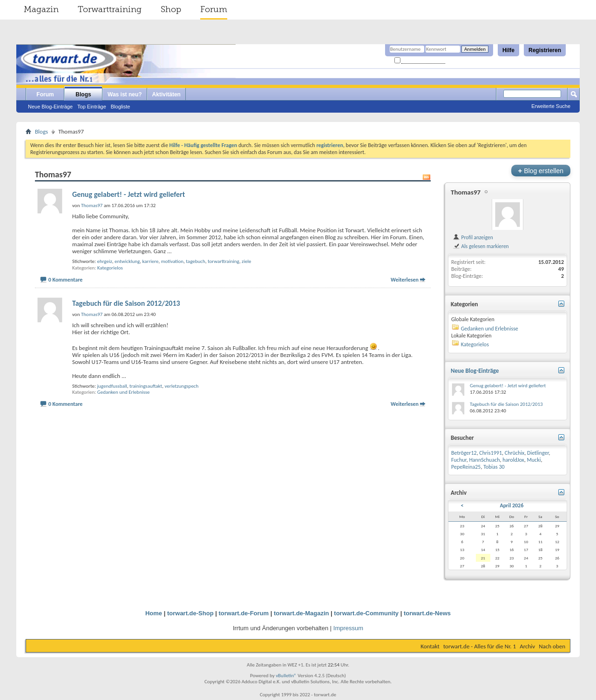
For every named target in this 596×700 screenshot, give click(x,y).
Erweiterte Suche (551, 106)
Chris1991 (491, 453)
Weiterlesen (405, 280)
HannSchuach (484, 460)
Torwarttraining (110, 9)
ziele (246, 261)
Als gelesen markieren (481, 246)
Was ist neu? (125, 94)
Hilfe (508, 50)
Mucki (534, 460)
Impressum (348, 628)
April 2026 (511, 505)
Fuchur (459, 460)
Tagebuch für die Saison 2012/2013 (126, 303)
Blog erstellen (541, 171)
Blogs (83, 94)
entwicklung (127, 261)
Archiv (527, 646)
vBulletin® (286, 676)
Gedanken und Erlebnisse (124, 392)
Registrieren (545, 50)
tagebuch (195, 261)
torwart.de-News (427, 613)
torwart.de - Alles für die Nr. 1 (480, 646)
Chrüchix (515, 453)
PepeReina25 (466, 467)
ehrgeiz (104, 261)
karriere (151, 261)
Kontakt (430, 646)
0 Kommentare (66, 280)
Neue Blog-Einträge (50, 107)
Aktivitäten (166, 94)
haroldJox (513, 460)
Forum (214, 9)
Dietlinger (538, 453)
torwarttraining (223, 261)
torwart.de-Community (366, 613)
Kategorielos (110, 268)
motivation (172, 261)
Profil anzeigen (473, 237)
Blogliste (121, 107)
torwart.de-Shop (190, 613)
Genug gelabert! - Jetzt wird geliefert (129, 194)
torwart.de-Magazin (301, 613)
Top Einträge (92, 107)
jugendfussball (112, 386)
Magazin (41, 9)
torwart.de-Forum (244, 613)
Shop (171, 9)
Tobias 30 (494, 467)
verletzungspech (182, 386)
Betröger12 (464, 453)
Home (154, 613)
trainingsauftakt (146, 386)
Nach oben (552, 646)
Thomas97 (466, 192)
